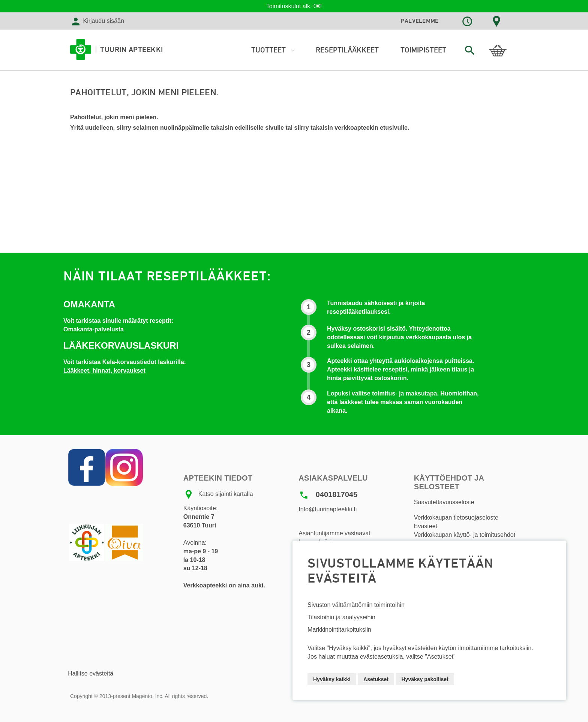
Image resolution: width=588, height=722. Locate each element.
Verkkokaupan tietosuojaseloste (456, 518)
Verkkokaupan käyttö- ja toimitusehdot (465, 535)
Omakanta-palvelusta (94, 329)
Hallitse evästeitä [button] (91, 673)
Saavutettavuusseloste (444, 502)
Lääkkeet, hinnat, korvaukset (104, 371)
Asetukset (376, 679)
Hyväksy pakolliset (425, 679)
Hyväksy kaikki (332, 679)
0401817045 (337, 494)
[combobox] (469, 50)
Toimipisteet (423, 50)
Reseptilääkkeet (347, 50)
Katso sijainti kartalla (226, 494)
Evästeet (426, 526)
